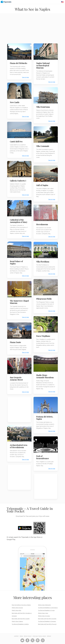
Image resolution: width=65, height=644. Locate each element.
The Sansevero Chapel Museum (17, 296)
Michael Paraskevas (26, 173)
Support (16, 633)
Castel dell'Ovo (17, 139)
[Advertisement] (32, 29)
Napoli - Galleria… (16, 173)
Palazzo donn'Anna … (42, 103)
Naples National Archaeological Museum (43, 65)
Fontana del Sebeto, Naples (45, 415)
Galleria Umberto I (19, 177)
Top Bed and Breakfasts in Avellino (20, 621)
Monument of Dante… (16, 331)
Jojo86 (55, 293)
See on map (25, 76)
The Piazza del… (20, 58)
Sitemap (49, 633)
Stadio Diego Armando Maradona (45, 375)
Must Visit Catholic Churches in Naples (21, 602)
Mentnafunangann (26, 432)
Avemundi (28, 211)
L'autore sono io (49, 369)
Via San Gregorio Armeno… (18, 366)
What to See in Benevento (44, 602)
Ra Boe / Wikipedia (26, 135)
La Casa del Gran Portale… (41, 218)
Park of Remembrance (43, 454)
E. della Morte (27, 291)
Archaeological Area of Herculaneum (19, 438)
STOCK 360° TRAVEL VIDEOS (39, 633)
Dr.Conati (28, 96)
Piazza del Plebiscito (19, 62)
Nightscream (27, 58)
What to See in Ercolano (44, 612)
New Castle (15, 101)
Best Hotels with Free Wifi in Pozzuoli (47, 621)
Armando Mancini (52, 103)
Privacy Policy (28, 633)
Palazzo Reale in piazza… (19, 252)
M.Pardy (55, 58)
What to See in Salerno (17, 618)
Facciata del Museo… (47, 58)
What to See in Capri (43, 610)
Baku (55, 410)
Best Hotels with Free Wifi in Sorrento (47, 615)
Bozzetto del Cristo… (18, 291)
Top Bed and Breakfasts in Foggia (46, 607)
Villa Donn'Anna (44, 107)
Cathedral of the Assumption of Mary (19, 217)
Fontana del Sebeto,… (48, 410)
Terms (21, 633)
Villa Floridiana (43, 258)
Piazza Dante (16, 335)
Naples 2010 (17, 135)
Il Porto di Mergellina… (47, 180)
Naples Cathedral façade (19, 211)
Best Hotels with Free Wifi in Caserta (21, 615)
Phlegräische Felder (48, 293)
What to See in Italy (16, 607)
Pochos (55, 369)
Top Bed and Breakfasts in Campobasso (48, 604)
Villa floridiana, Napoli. (42, 254)
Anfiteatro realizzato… (46, 448)
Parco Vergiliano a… (43, 331)
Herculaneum (43, 222)
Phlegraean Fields (44, 297)
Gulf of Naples (43, 184)
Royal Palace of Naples (17, 257)
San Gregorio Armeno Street (17, 371)
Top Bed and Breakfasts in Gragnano (47, 618)
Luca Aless (28, 252)
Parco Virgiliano (44, 335)
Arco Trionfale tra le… (20, 96)
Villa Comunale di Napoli (44, 141)
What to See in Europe (17, 604)
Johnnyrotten (54, 141)
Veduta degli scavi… (16, 432)
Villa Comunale (43, 145)
